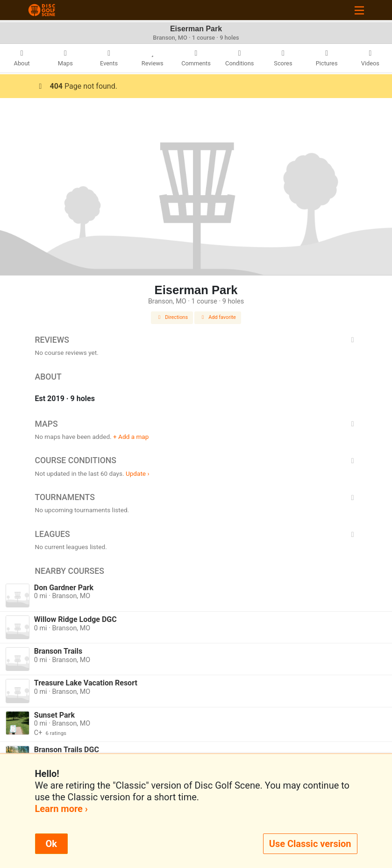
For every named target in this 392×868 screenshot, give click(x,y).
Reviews (196, 340)
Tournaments (196, 497)
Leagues (196, 534)
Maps (196, 424)
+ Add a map (131, 437)
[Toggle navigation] (359, 10)
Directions (172, 317)
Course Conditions (196, 460)
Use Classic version (310, 844)
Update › (138, 473)
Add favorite (218, 317)
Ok (51, 844)
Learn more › (61, 809)
